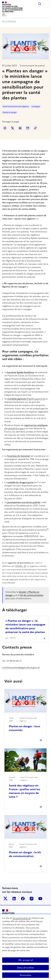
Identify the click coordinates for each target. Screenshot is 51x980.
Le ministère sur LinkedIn (14, 899)
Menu (47, 4)
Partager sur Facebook (5, 128)
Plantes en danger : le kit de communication (25, 854)
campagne (36, 106)
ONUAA (19, 566)
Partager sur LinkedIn (20, 128)
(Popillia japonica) (26, 399)
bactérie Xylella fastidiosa (21, 372)
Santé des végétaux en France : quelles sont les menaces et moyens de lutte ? (24, 791)
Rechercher (40, 4)
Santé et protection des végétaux (16, 106)
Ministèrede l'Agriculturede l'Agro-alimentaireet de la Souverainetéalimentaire (12, 8)
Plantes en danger (10, 112)
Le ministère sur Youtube (40, 899)
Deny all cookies (26, 968)
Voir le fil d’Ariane (9, 21)
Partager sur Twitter (13, 128)
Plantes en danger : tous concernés (24, 728)
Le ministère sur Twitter (5, 899)
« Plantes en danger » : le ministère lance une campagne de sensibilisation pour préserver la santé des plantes (25, 626)
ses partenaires (20, 918)
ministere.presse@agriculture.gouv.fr (21, 667)
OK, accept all (26, 960)
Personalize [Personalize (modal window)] (26, 975)
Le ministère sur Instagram (32, 899)
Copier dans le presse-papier (35, 128)
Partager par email (28, 128)
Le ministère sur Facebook (23, 899)
